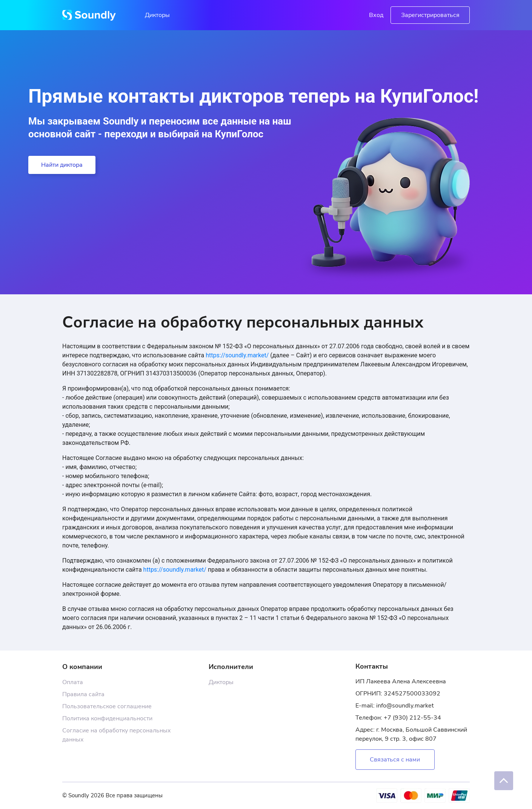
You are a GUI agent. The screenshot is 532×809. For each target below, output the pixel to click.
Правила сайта (83, 694)
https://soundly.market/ (237, 355)
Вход (376, 15)
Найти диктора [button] (62, 165)
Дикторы (157, 15)
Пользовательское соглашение (107, 706)
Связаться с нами (395, 760)
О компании (82, 667)
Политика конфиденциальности (107, 718)
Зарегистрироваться (430, 15)
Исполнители (231, 667)
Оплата (73, 682)
